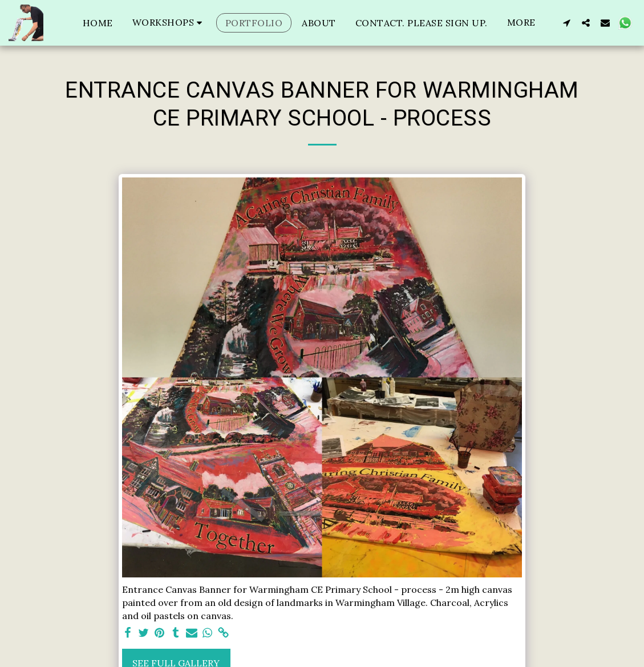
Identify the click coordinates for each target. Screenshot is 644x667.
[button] (169, 23)
